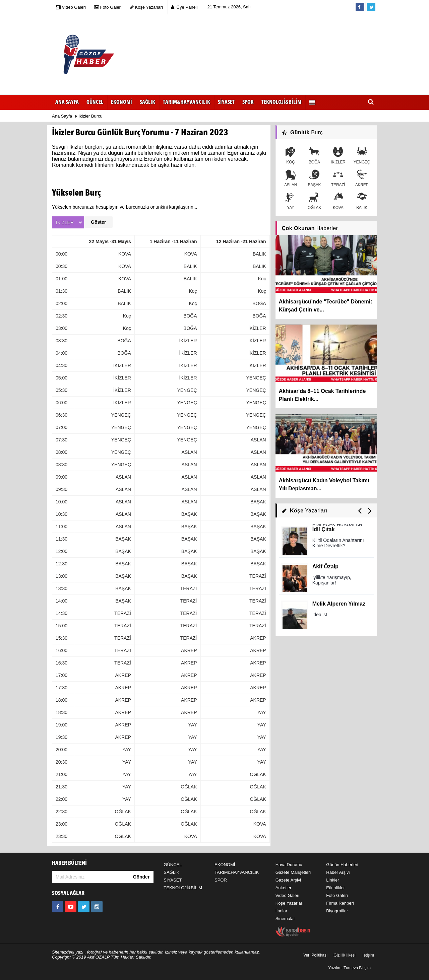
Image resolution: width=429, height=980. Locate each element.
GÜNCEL (173, 865)
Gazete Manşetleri (293, 872)
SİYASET (173, 880)
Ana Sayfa (67, 102)
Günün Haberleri (342, 865)
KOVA (338, 201)
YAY (291, 201)
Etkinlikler (335, 888)
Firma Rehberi (340, 903)
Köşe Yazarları (290, 903)
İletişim (368, 955)
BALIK (362, 201)
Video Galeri (287, 895)
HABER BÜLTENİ (69, 863)
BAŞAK (314, 179)
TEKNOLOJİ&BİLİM (183, 888)
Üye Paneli (184, 7)
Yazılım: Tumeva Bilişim (350, 968)
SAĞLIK (171, 872)
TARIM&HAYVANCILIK (237, 872)
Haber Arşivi (338, 872)
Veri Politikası (315, 955)
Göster (98, 222)
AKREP (362, 179)
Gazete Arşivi (288, 880)
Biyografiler (337, 911)
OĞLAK (314, 201)
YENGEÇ (362, 156)
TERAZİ (338, 179)
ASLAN (291, 179)
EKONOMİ (225, 865)
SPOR (221, 880)
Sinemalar (285, 919)
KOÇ (291, 156)
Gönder (141, 877)
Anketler (284, 888)
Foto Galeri (337, 895)
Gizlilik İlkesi (344, 955)
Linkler (332, 880)
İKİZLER (338, 156)
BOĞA (314, 156)
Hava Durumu (289, 865)
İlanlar (281, 911)
